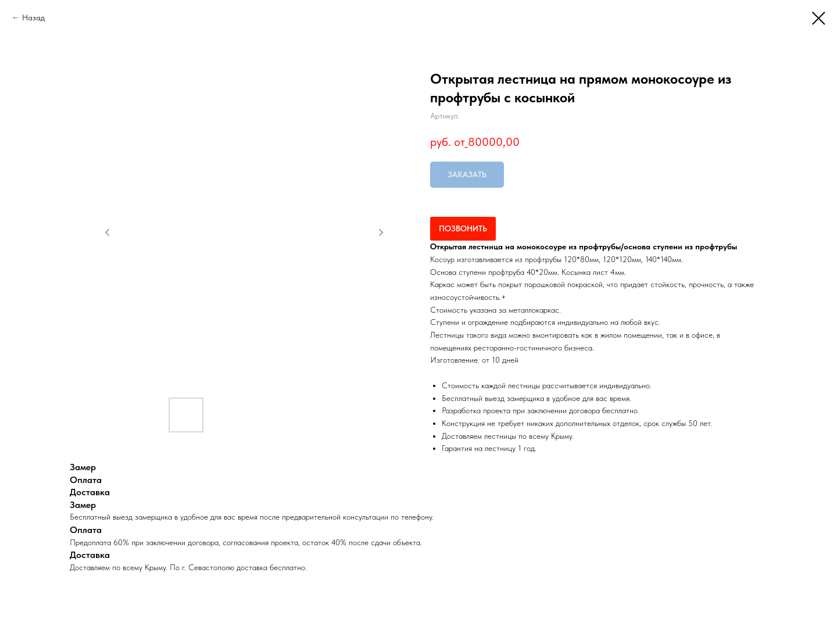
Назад (33, 17)
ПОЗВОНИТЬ (463, 228)
